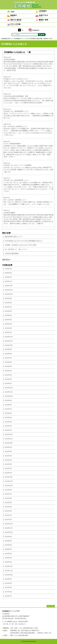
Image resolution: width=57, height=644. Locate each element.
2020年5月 (8, 549)
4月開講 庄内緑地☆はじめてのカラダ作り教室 (21, 245)
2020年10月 (9, 532)
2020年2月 (8, 562)
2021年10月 (9, 485)
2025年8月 (8, 303)
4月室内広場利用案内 (12, 254)
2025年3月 (8, 324)
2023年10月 (9, 396)
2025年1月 (8, 332)
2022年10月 (9, 443)
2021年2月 (8, 515)
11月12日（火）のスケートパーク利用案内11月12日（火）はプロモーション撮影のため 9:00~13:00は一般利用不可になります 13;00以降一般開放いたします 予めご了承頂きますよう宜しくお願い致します (28, 167)
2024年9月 (8, 349)
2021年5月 (8, 503)
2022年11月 (9, 439)
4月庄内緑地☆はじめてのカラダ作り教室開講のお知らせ (24, 241)
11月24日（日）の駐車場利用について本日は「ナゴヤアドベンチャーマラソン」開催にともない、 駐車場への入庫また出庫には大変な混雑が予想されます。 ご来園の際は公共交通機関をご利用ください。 (28, 114)
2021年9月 (8, 490)
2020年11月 (9, 528)
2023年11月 (9, 392)
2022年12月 (9, 434)
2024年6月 (8, 362)
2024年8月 (8, 354)
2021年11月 (9, 481)
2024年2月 (8, 379)
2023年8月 (8, 405)
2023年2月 (8, 426)
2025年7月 (8, 307)
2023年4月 (8, 417)
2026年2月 (8, 277)
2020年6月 (8, 545)
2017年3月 (8, 592)
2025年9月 (8, 298)
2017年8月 (8, 587)
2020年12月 (9, 524)
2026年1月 (8, 281)
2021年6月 (8, 498)
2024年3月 (8, 375)
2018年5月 (8, 583)
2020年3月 (8, 558)
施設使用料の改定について (14, 237)
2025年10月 (9, 294)
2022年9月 (8, 447)
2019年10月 (9, 575)
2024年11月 (9, 341)
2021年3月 (8, 511)
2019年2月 (8, 579)
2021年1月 (8, 519)
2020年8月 (8, 541)
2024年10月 (9, 345)
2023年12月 (9, 388)
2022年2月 (8, 468)
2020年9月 (8, 537)
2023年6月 (8, 413)
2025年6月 (8, 311)
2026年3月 (8, 273)
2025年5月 (8, 315)
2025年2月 (8, 328)
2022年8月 (8, 451)
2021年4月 (8, 507)
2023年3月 (8, 422)
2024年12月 (9, 337)
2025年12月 (9, 286)
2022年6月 (8, 456)
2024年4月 (8, 371)
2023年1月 (8, 430)
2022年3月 (8, 464)
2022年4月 (8, 460)
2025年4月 (8, 320)
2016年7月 (8, 596)
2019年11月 (9, 571)
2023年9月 (8, 400)
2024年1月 (8, 383)
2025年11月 (9, 290)
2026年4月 (8, 269)
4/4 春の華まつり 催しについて (16, 249)
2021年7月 (8, 494)
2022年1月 (8, 473)
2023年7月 (8, 409)
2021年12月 (9, 477)
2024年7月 (8, 358)
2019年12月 (9, 566)
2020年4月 (8, 553)
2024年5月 (8, 366)
